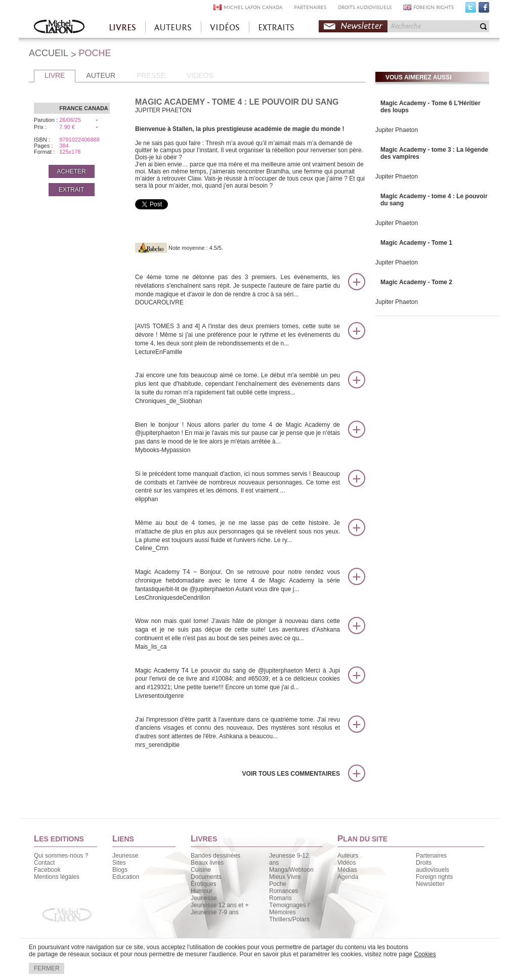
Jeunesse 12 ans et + (220, 905)
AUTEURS (173, 28)
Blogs (120, 870)
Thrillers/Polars (289, 919)
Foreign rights (434, 877)
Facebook (484, 10)
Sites (119, 863)
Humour (202, 891)
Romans (280, 898)
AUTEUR (101, 75)
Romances (284, 891)
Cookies (425, 954)
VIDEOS (200, 75)
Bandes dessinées (215, 856)
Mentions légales (57, 877)
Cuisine (201, 870)
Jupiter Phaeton (397, 130)
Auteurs (348, 856)
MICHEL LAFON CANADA (253, 7)
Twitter (471, 10)
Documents (206, 877)
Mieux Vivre (285, 877)
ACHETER (71, 171)
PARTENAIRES (310, 7)
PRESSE (151, 75)
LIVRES (122, 28)
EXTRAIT (72, 190)
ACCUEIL (49, 53)
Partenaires (431, 856)
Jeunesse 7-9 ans (215, 912)
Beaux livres (207, 863)
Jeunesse (125, 856)
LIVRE (55, 75)
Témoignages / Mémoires (289, 909)
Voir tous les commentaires (291, 774)
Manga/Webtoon (291, 870)
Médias (347, 870)
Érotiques (204, 884)
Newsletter (361, 26)
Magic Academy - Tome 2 (416, 282)
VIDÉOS (225, 28)
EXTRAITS (276, 28)
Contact (44, 863)
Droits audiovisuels (433, 866)
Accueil (59, 28)
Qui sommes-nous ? (61, 856)
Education (126, 877)
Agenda (348, 877)
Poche (278, 884)
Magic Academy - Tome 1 (416, 243)
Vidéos (347, 863)
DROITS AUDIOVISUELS (365, 7)
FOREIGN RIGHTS (434, 7)
